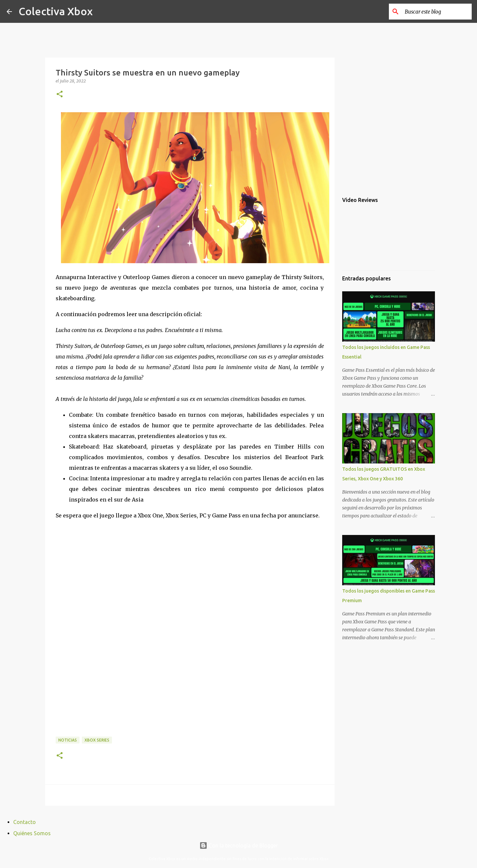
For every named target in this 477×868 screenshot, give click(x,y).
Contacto (25, 822)
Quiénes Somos (32, 833)
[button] (60, 95)
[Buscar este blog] (437, 12)
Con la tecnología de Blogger (239, 845)
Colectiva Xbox (56, 11)
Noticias (68, 740)
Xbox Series (97, 740)
